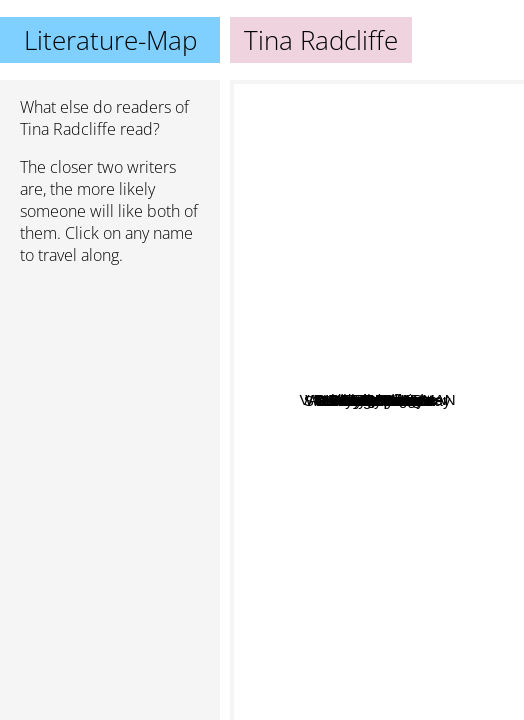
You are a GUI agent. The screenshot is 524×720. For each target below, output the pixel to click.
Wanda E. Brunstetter (393, 159)
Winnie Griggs (302, 410)
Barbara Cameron (338, 377)
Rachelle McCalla (336, 606)
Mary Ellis (371, 297)
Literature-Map (110, 40)
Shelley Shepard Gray (353, 587)
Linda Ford (404, 400)
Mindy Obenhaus (335, 439)
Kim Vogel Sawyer (383, 512)
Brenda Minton (321, 518)
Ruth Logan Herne (330, 472)
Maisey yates (439, 438)
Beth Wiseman (406, 231)
